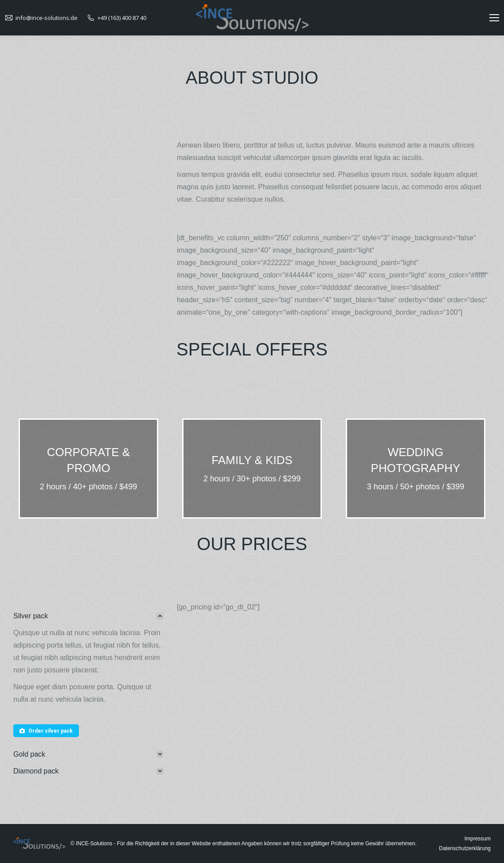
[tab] (88, 616)
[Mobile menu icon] (494, 18)
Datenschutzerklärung (465, 848)
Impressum (478, 839)
